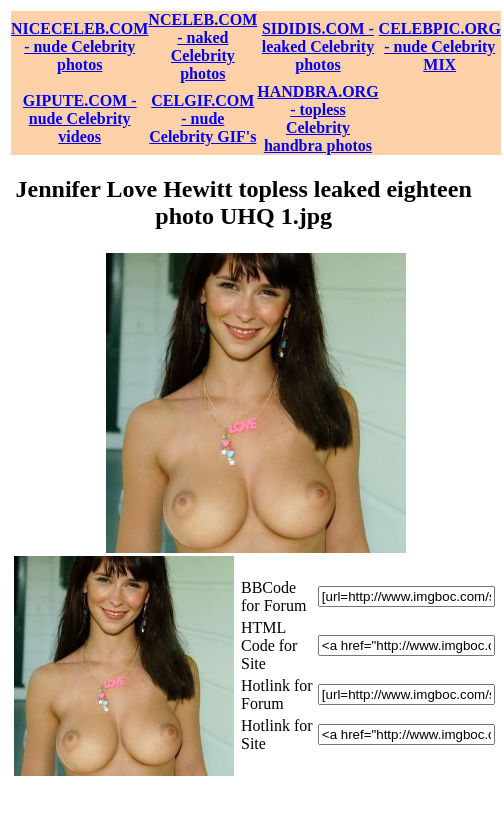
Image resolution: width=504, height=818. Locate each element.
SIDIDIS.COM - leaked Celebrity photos (318, 46)
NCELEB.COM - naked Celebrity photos (202, 46)
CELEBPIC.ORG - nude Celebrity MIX (440, 46)
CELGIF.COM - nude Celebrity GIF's (202, 118)
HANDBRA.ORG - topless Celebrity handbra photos (317, 118)
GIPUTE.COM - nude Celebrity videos (80, 118)
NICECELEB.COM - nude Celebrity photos (79, 46)
